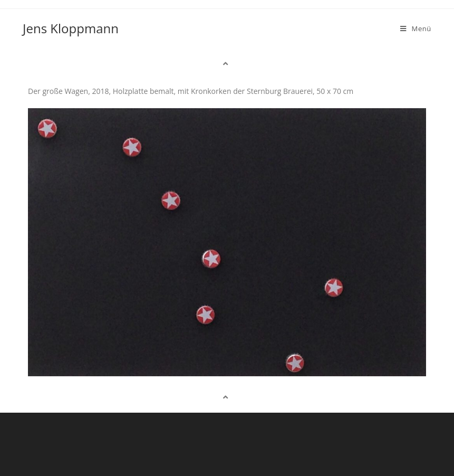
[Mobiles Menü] (416, 28)
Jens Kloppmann (71, 28)
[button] (227, 64)
